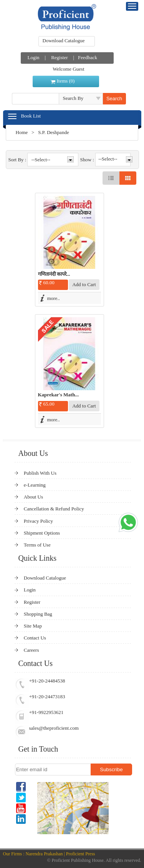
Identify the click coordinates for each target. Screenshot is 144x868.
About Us (33, 497)
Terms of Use (37, 545)
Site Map (33, 626)
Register (59, 57)
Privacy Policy (38, 521)
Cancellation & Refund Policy (54, 509)
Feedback (88, 57)
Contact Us (35, 638)
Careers (31, 650)
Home (22, 132)
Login (34, 57)
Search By (73, 98)
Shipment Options (42, 533)
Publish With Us (40, 473)
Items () (66, 81)
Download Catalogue (64, 41)
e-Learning (35, 485)
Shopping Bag (38, 614)
